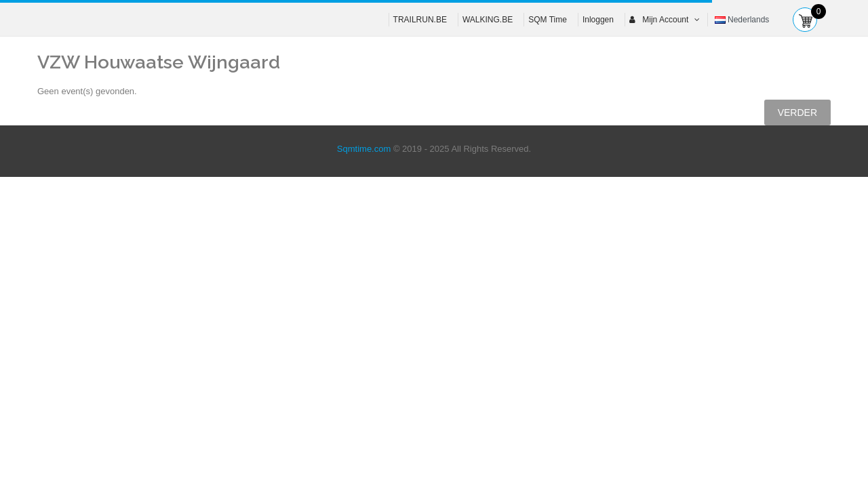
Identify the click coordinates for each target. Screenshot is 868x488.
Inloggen (598, 20)
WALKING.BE (488, 20)
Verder (797, 113)
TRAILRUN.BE (420, 20)
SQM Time (548, 20)
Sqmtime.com (364, 149)
